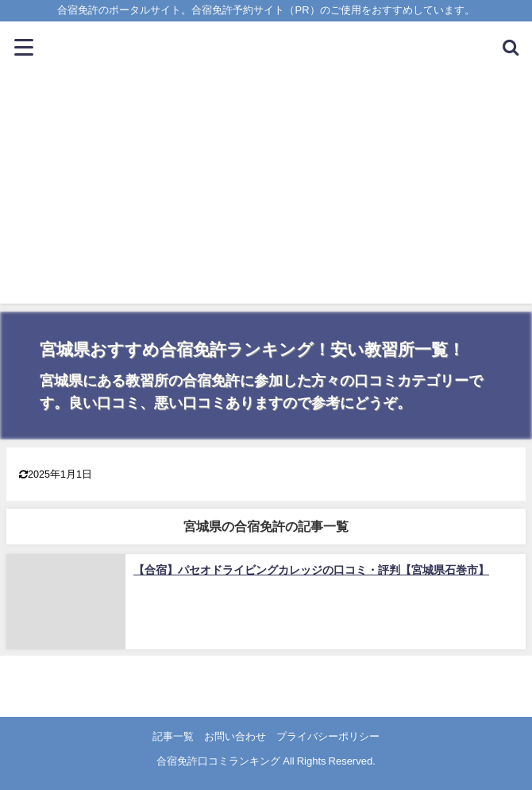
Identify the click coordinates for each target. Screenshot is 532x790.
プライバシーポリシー (328, 736)
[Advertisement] (266, 192)
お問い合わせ (235, 736)
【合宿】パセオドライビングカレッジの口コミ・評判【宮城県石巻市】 (311, 570)
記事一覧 (173, 736)
